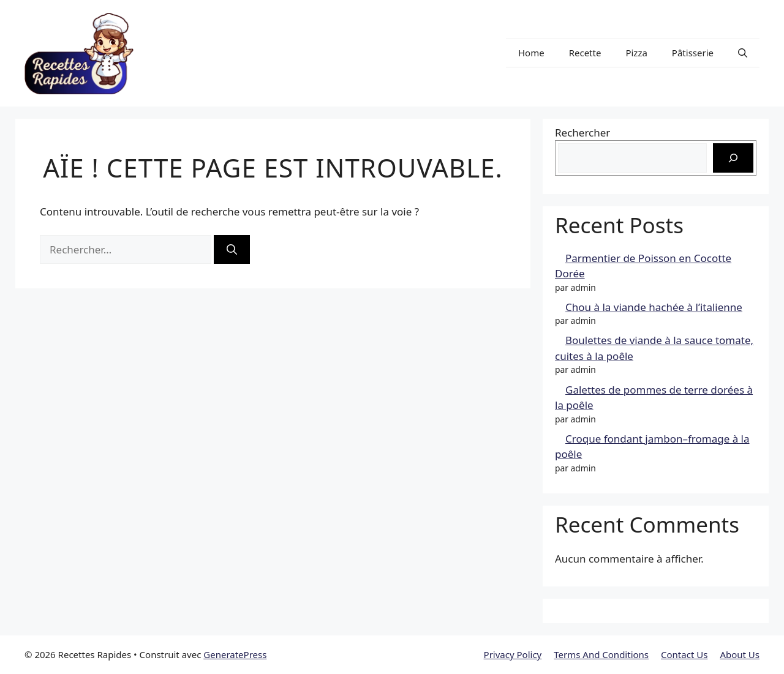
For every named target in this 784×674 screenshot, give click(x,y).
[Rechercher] (232, 250)
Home (531, 53)
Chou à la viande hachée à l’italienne (654, 307)
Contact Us (684, 654)
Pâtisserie (693, 53)
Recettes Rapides (210, 53)
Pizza (636, 53)
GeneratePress (235, 654)
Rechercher (582, 133)
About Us (740, 654)
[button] (743, 53)
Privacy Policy (513, 654)
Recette (585, 53)
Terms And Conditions (601, 654)
